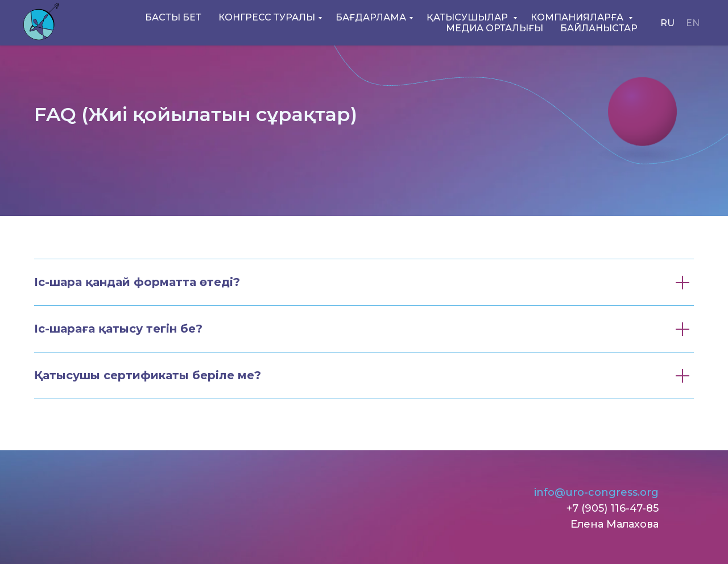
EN (693, 23)
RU (667, 23)
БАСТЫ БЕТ (173, 17)
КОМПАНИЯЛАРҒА (578, 17)
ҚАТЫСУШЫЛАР (468, 17)
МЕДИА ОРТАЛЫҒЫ (495, 28)
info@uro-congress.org (596, 492)
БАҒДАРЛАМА (371, 17)
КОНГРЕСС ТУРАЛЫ (267, 17)
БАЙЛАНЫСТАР (599, 28)
